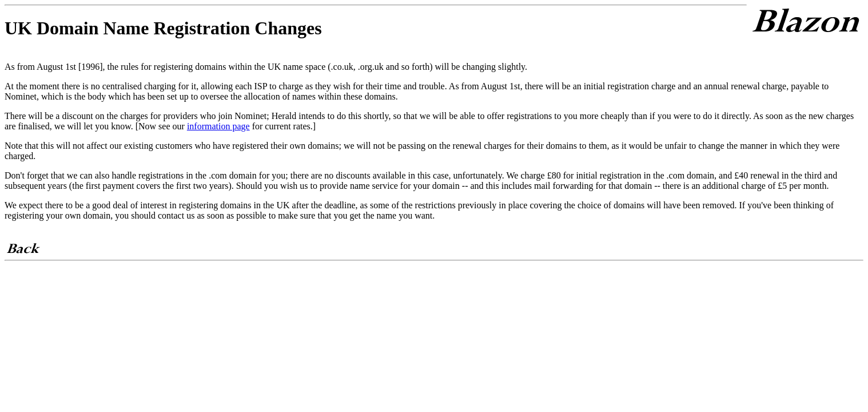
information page (218, 126)
